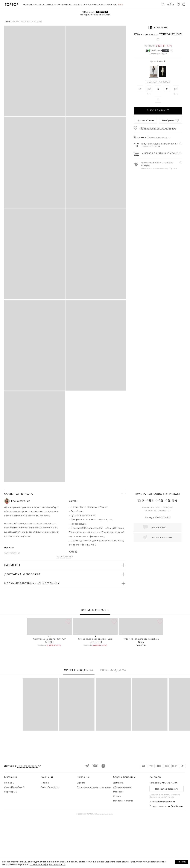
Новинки (29, 4)
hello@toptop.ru (166, 852)
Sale (120, 4)
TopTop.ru (12, 4)
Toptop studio (91, 4)
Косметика (76, 4)
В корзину (158, 110)
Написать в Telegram (166, 839)
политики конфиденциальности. (47, 864)
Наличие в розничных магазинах (158, 128)
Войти (171, 4)
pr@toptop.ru (175, 856)
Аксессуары (61, 4)
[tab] (95, 612)
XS (140, 89)
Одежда (40, 4)
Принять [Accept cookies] (182, 862)
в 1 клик (146, 120)
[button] (65, 494)
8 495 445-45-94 (169, 833)
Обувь (49, 4)
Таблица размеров (158, 82)
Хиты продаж (109, 4)
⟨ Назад (8, 22)
